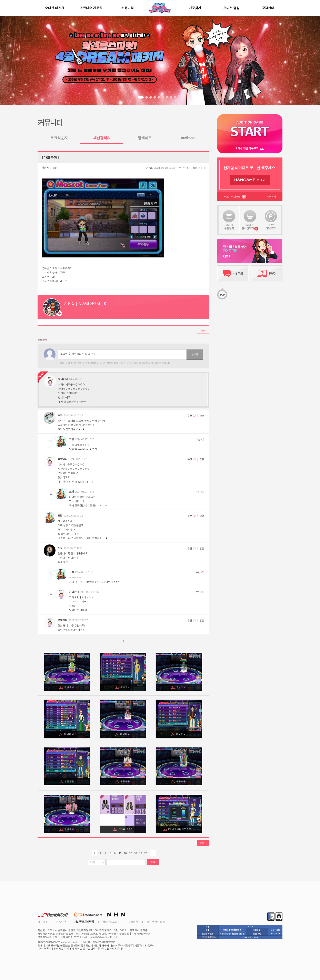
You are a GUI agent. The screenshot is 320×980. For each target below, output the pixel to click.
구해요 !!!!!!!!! (125, 829)
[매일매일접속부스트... (181, 829)
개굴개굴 (69, 687)
